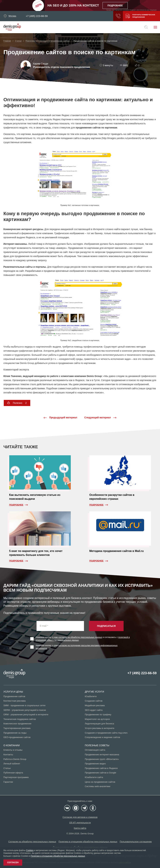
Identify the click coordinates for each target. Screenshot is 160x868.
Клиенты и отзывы (13, 750)
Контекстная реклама (15, 701)
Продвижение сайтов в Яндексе (101, 768)
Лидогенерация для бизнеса (99, 724)
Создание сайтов (94, 701)
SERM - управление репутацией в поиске (25, 710)
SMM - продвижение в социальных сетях (24, 705)
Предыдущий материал (60, 418)
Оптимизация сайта (95, 750)
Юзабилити (91, 696)
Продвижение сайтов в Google (100, 773)
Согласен (13, 863)
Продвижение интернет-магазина (102, 755)
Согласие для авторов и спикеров (80, 817)
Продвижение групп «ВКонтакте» (102, 759)
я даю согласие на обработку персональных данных (77, 637)
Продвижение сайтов (14, 696)
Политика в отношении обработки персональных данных (88, 842)
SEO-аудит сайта (94, 710)
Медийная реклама (95, 705)
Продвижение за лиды (15, 733)
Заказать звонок (116, 16)
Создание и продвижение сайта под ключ (106, 733)
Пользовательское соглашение (136, 842)
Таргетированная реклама (17, 728)
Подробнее (16, 505)
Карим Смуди (41, 64)
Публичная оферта (13, 773)
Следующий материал (100, 418)
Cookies (30, 850)
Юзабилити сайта (94, 777)
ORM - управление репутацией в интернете (26, 714)
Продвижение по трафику (98, 714)
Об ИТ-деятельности (80, 823)
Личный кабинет (12, 764)
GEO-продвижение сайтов (17, 737)
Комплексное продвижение (17, 724)
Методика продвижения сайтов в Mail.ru (117, 551)
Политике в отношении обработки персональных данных (58, 856)
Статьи (7, 768)
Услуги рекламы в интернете (100, 728)
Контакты (8, 755)
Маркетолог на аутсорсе (97, 719)
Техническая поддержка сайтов (20, 719)
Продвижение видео (95, 764)
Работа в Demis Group (15, 759)
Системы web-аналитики (98, 786)
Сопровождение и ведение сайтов (102, 737)
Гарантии (8, 782)
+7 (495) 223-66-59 (37, 16)
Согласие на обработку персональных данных (32, 842)
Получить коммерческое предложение (140, 16)
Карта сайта (80, 828)
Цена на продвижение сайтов (100, 782)
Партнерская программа (16, 777)
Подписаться (106, 626)
